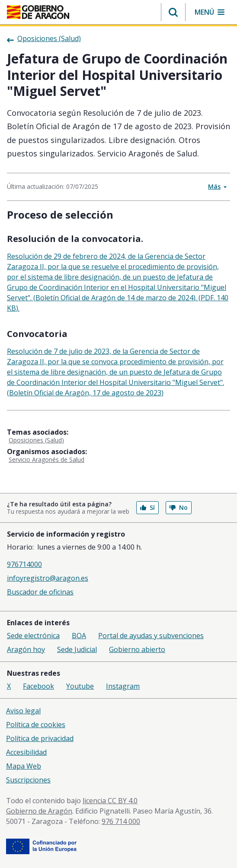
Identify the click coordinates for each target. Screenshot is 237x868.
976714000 (24, 564)
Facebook (38, 686)
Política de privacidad (40, 738)
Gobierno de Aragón (39, 811)
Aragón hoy (26, 649)
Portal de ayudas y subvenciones (151, 636)
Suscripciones (28, 780)
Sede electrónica (33, 636)
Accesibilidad (26, 752)
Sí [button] (147, 507)
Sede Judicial (77, 649)
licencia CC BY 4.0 (110, 801)
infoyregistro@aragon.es (48, 578)
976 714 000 (121, 821)
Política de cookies (36, 725)
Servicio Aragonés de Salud (46, 459)
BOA (79, 636)
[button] (173, 12)
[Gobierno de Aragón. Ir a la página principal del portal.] (38, 12)
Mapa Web (24, 766)
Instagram (123, 686)
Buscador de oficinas (40, 592)
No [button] (179, 507)
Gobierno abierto (137, 649)
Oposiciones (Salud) (36, 440)
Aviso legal (23, 711)
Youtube (80, 686)
